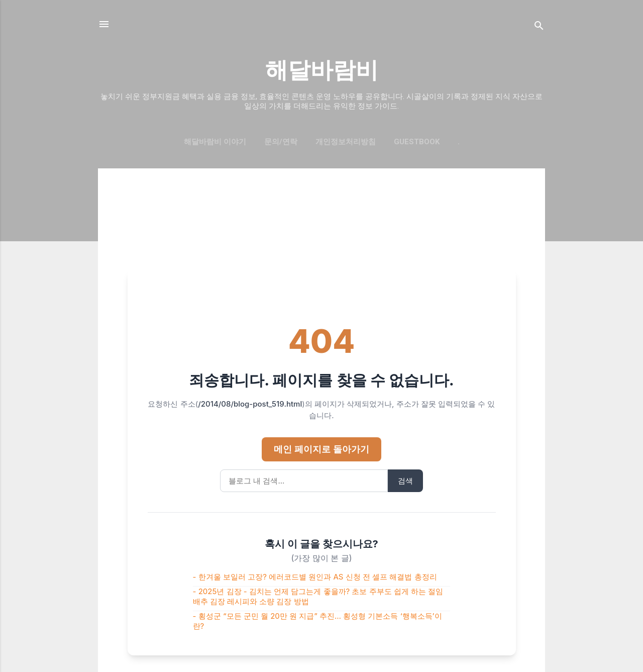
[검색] (539, 27)
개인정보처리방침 (346, 142)
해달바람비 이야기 (215, 142)
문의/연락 (281, 142)
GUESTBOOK (417, 142)
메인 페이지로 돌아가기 (321, 449)
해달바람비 (322, 70)
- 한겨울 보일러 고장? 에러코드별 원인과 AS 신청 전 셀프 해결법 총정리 (315, 577)
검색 (405, 481)
